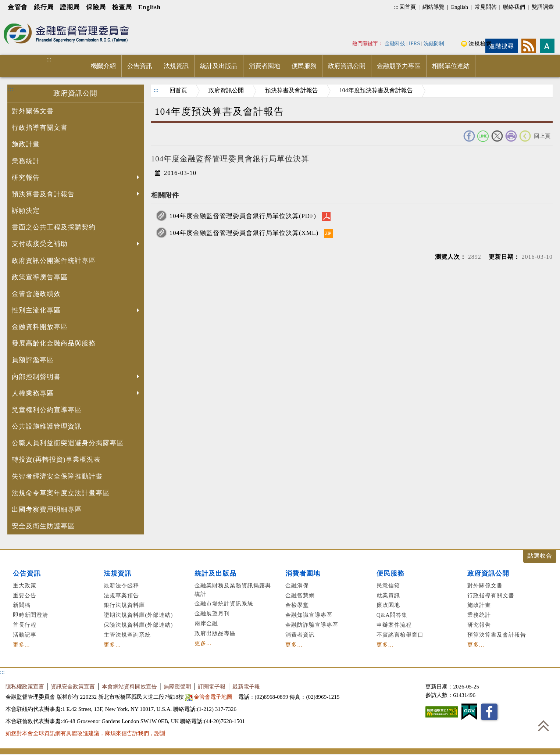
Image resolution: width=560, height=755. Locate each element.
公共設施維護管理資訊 (47, 426)
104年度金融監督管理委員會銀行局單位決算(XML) (244, 233)
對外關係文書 (33, 111)
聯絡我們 (514, 7)
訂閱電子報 (212, 686)
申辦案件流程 (394, 625)
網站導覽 (434, 7)
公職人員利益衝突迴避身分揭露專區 (68, 443)
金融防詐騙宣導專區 (312, 625)
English (149, 7)
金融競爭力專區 (399, 66)
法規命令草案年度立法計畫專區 (61, 493)
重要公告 (25, 595)
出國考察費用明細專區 (47, 509)
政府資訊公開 (347, 66)
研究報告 (76, 178)
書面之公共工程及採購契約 (54, 227)
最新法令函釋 (121, 585)
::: (396, 7)
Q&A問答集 (392, 615)
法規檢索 (480, 44)
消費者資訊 (300, 635)
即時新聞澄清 (31, 615)
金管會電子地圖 (210, 697)
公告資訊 (140, 66)
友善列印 (511, 136)
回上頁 (542, 136)
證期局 (70, 7)
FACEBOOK (469, 136)
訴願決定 (26, 211)
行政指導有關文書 (40, 128)
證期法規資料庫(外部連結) (138, 615)
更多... (21, 645)
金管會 (18, 7)
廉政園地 (388, 605)
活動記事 (25, 635)
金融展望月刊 (212, 613)
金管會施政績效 (36, 294)
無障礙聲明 (177, 686)
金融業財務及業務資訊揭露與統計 (233, 590)
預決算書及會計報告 (76, 195)
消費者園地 (265, 66)
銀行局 (44, 7)
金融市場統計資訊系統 (224, 603)
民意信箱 (388, 585)
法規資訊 (176, 66)
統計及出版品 (219, 66)
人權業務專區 (76, 394)
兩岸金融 (206, 623)
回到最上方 (543, 726)
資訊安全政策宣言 (73, 686)
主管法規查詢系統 (127, 635)
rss (529, 46)
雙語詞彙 (543, 7)
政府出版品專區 (215, 633)
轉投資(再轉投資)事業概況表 (56, 459)
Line (483, 136)
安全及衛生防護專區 (43, 526)
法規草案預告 (121, 595)
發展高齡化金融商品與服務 (54, 343)
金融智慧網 (300, 595)
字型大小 (547, 46)
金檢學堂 (297, 605)
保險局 (96, 7)
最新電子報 (246, 686)
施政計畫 (26, 144)
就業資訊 (388, 595)
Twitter (497, 136)
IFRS (415, 43)
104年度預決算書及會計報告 (376, 90)
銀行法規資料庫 (124, 605)
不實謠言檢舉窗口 (400, 635)
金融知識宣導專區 (309, 615)
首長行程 (25, 625)
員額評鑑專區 (33, 360)
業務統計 (26, 161)
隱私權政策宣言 (25, 686)
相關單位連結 (451, 66)
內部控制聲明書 (76, 377)
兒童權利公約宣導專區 (47, 410)
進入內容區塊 (19, 19)
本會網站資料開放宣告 (129, 686)
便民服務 (304, 66)
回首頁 (408, 7)
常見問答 (486, 7)
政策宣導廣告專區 (40, 277)
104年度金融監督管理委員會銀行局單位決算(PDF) (243, 216)
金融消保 (297, 585)
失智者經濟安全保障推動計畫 (57, 476)
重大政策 (25, 585)
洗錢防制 (434, 43)
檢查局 (122, 7)
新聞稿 (22, 605)
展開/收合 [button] (540, 557)
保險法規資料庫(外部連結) (138, 625)
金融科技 (395, 43)
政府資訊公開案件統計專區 (54, 261)
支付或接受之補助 (76, 244)
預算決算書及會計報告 (497, 635)
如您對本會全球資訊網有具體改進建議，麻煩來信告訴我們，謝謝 (85, 733)
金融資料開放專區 (40, 327)
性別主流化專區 (76, 311)
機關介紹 (103, 66)
